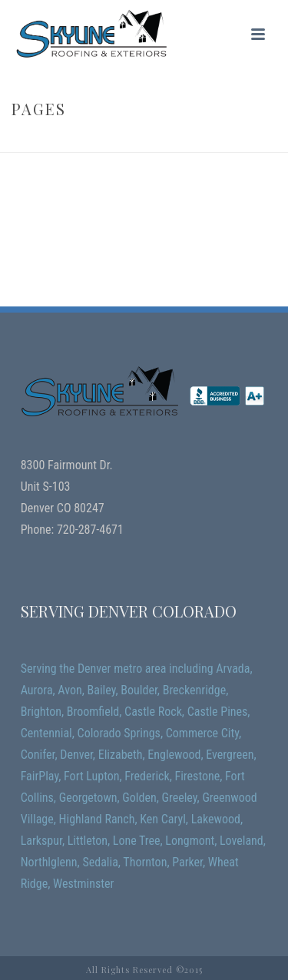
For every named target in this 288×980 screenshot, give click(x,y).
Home (125, 141)
